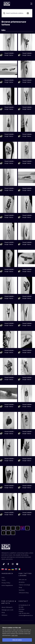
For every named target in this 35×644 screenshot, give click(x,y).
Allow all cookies (17, 640)
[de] (9, 569)
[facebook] (8, 564)
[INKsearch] (7, 4)
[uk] (13, 569)
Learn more (14, 635)
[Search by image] (28, 13)
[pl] (3, 569)
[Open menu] (31, 4)
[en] (6, 569)
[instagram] (13, 564)
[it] (19, 569)
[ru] (16, 569)
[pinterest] (17, 564)
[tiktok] (4, 564)
